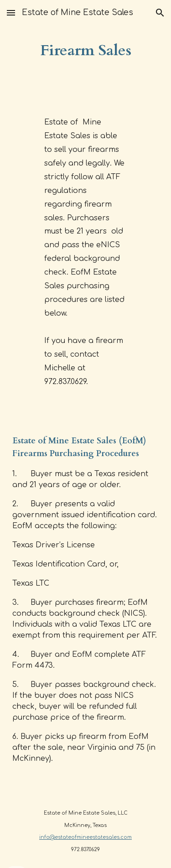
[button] (11, 13)
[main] (86, 51)
